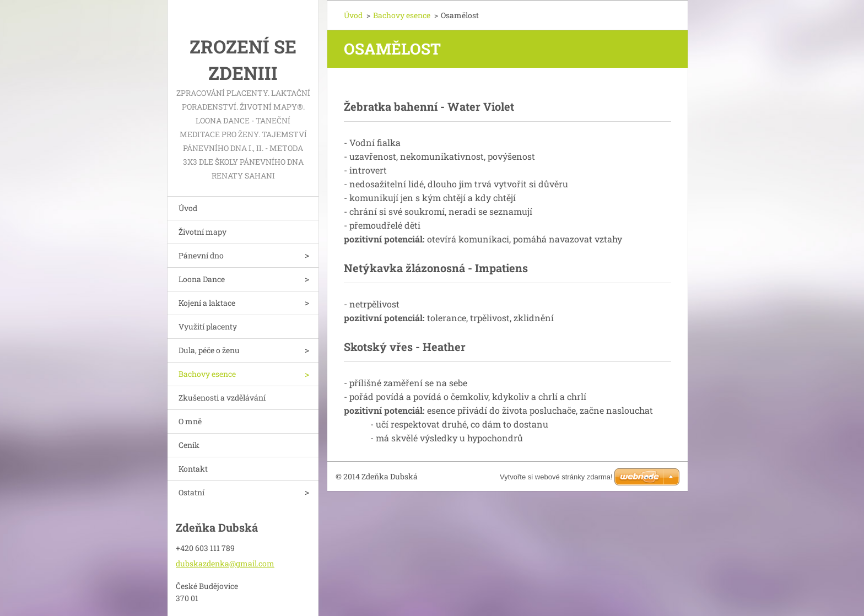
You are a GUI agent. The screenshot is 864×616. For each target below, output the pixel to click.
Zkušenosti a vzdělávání (222, 398)
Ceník (189, 445)
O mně (190, 421)
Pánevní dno (201, 255)
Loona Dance (202, 279)
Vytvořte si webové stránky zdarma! (556, 477)
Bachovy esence (207, 374)
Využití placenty (208, 326)
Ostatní (191, 492)
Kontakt (193, 469)
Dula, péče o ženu (209, 350)
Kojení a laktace (207, 303)
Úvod (188, 208)
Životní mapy (202, 232)
